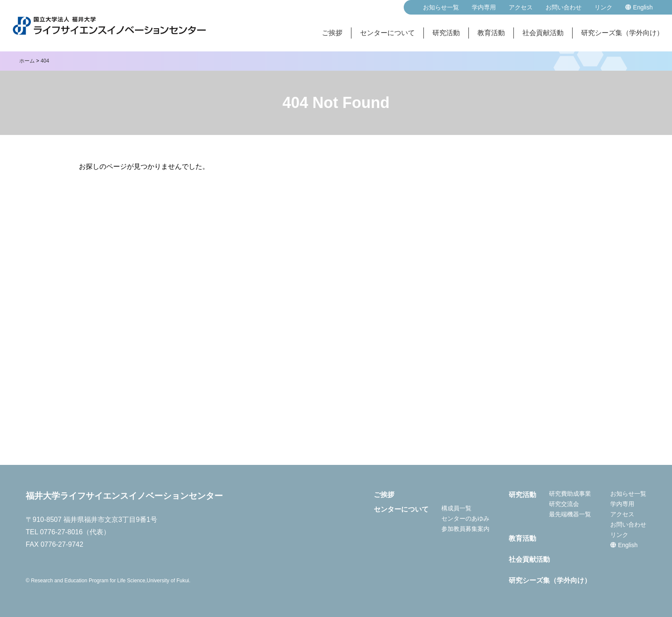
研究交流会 (564, 504)
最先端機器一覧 (570, 514)
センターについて (387, 33)
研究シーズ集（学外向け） (622, 33)
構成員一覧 (456, 508)
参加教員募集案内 (465, 529)
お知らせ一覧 (441, 7)
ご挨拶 (332, 33)
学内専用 (484, 7)
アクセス (521, 7)
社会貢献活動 (543, 33)
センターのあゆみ (465, 518)
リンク (603, 7)
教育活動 (491, 33)
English (639, 7)
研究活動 (446, 33)
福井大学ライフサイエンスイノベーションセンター (124, 496)
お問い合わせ (564, 7)
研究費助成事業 (570, 494)
